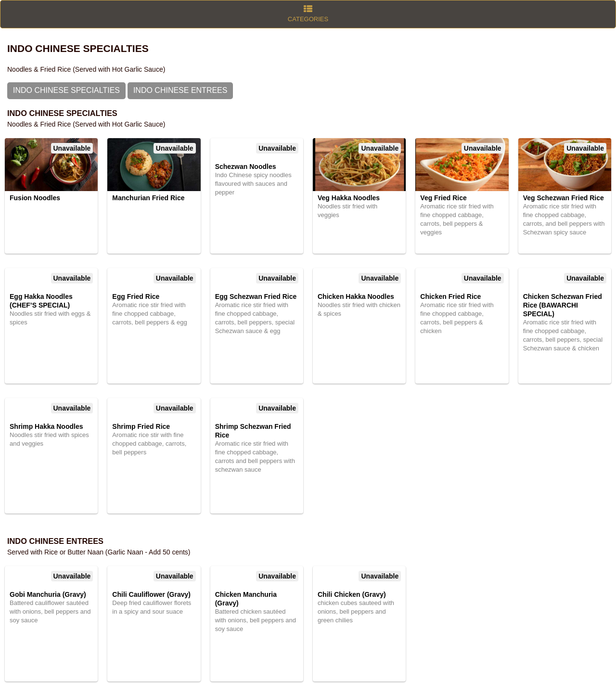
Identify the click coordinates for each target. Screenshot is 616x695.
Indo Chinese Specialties (66, 90)
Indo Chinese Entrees (180, 90)
